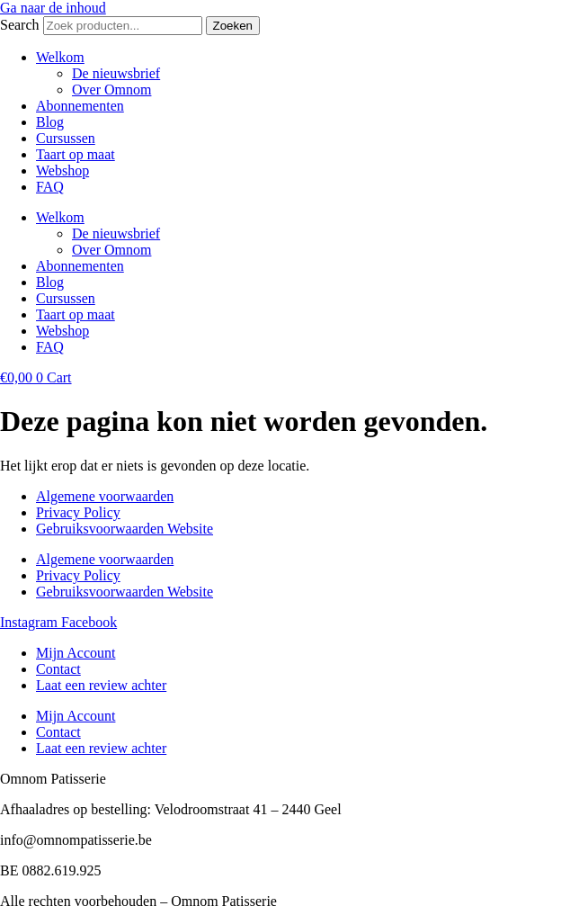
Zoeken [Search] (233, 26)
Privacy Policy (78, 512)
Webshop (62, 170)
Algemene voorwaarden (105, 496)
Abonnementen (80, 106)
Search (20, 25)
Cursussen (66, 138)
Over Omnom (111, 90)
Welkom (60, 57)
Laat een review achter (101, 685)
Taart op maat (76, 154)
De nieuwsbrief (116, 73)
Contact (58, 669)
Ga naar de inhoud (53, 8)
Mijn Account (76, 653)
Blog (50, 122)
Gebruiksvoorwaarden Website (125, 529)
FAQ (50, 187)
